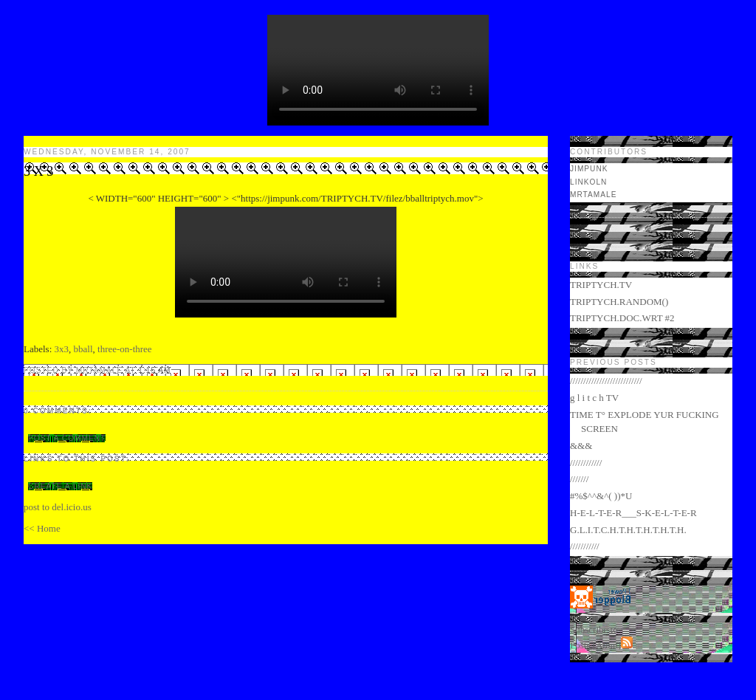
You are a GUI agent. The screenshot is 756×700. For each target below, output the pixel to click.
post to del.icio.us (58, 507)
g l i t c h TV (594, 398)
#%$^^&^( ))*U (601, 496)
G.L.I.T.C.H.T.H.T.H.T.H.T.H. (628, 530)
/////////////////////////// (606, 381)
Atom (607, 645)
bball (83, 349)
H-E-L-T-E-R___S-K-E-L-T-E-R (633, 513)
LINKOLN (588, 182)
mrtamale (593, 195)
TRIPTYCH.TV (601, 285)
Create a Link (60, 486)
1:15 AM (154, 370)
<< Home (42, 528)
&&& (581, 446)
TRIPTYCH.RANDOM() (619, 302)
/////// (579, 479)
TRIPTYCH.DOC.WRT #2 (622, 318)
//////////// (586, 463)
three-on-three (125, 349)
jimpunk (589, 169)
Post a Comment (67, 438)
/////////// (585, 546)
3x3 (62, 349)
